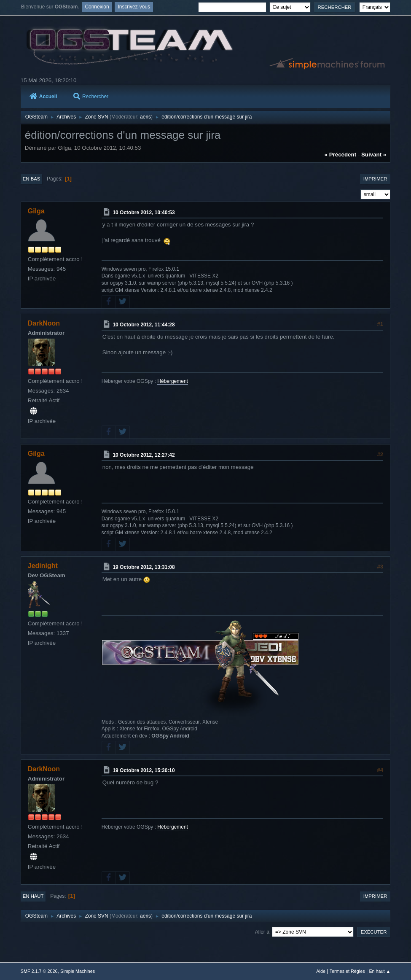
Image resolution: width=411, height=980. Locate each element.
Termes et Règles (347, 971)
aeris (145, 117)
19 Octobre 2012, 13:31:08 (144, 567)
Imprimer (375, 179)
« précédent (341, 155)
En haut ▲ (380, 971)
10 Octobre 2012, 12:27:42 (144, 455)
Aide (321, 971)
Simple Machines (78, 971)
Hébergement (173, 381)
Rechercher (91, 97)
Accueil (43, 97)
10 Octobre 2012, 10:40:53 (144, 213)
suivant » (374, 155)
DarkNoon (44, 323)
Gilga (36, 211)
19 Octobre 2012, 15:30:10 (144, 770)
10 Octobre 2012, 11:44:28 (144, 325)
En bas (32, 179)
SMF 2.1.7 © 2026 (39, 971)
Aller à (262, 932)
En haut (33, 896)
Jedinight (43, 566)
